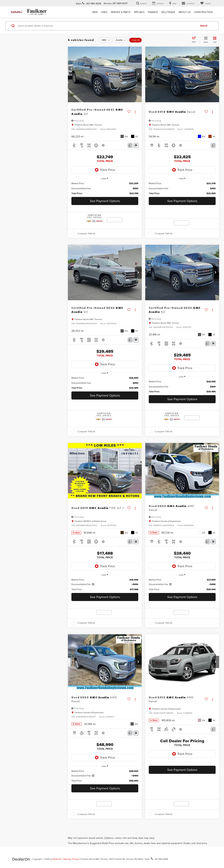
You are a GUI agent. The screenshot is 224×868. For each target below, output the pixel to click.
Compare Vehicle (86, 233)
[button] (138, 74)
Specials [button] (139, 12)
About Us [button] (185, 12)
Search (204, 26)
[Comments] (130, 145)
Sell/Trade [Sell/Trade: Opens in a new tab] (168, 12)
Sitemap (67, 859)
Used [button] (104, 12)
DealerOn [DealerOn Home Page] (57, 859)
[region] (105, 188)
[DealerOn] (21, 859)
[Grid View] (205, 40)
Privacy (76, 859)
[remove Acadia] (121, 40)
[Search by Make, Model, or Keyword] (107, 26)
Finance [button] (153, 12)
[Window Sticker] (136, 145)
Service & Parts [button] (121, 12)
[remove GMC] (106, 40)
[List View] (215, 40)
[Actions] (135, 112)
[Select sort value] (195, 40)
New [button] (95, 12)
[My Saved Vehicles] (206, 3)
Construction (203, 12)
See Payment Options (105, 201)
